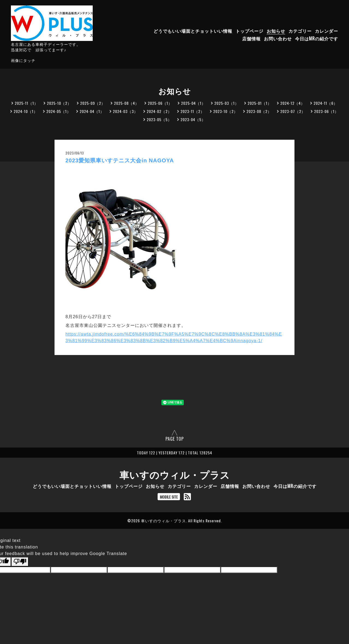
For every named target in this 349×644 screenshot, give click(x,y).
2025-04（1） (193, 103)
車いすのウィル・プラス (175, 474)
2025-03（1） (227, 103)
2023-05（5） (159, 119)
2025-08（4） (127, 103)
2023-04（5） (193, 119)
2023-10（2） (225, 111)
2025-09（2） (93, 103)
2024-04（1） (92, 111)
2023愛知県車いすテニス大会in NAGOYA (120, 160)
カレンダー (327, 31)
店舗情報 (251, 38)
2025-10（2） (59, 103)
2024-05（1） (59, 111)
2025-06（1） (160, 103)
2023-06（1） (326, 111)
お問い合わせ (278, 38)
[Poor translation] (20, 562)
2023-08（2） (259, 111)
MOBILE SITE (169, 497)
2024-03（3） (125, 111)
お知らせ (276, 31)
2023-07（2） (293, 111)
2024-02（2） (159, 111)
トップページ (249, 31)
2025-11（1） (26, 103)
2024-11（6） (326, 103)
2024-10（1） (26, 111)
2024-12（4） (293, 103)
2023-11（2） (192, 111)
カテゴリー (300, 31)
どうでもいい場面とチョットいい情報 (193, 31)
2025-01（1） (260, 103)
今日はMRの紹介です (317, 38)
